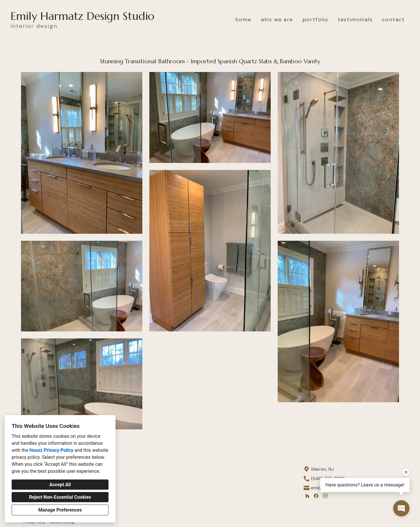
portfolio (315, 20)
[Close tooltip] (406, 472)
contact (393, 20)
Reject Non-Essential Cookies (60, 497)
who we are (277, 20)
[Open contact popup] (401, 508)
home (243, 20)
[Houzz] (307, 496)
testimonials (355, 20)
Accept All (60, 485)
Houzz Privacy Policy (51, 450)
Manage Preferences (60, 510)
